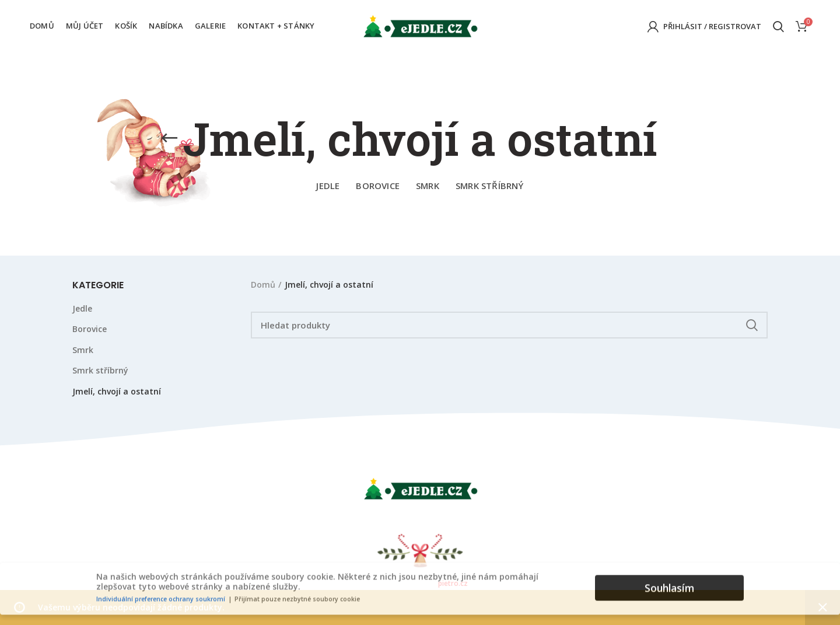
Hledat (752, 325)
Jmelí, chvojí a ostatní (117, 391)
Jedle (82, 308)
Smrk (83, 350)
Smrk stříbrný (100, 370)
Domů (263, 284)
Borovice (90, 329)
